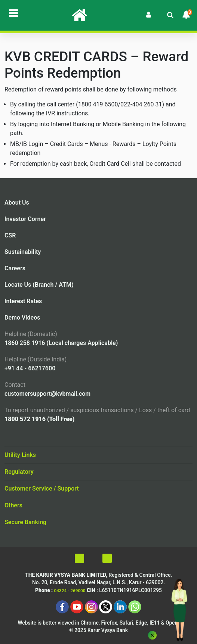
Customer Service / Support (42, 489)
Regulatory (19, 472)
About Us (17, 203)
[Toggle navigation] (13, 13)
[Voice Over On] (129, 558)
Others (13, 505)
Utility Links (20, 455)
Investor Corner (25, 219)
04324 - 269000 (70, 591)
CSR (10, 235)
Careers (15, 268)
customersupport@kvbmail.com (47, 394)
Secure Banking (25, 522)
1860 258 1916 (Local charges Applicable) (61, 343)
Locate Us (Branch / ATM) (39, 285)
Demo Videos (22, 318)
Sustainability (23, 252)
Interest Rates (23, 301)
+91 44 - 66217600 (30, 368)
